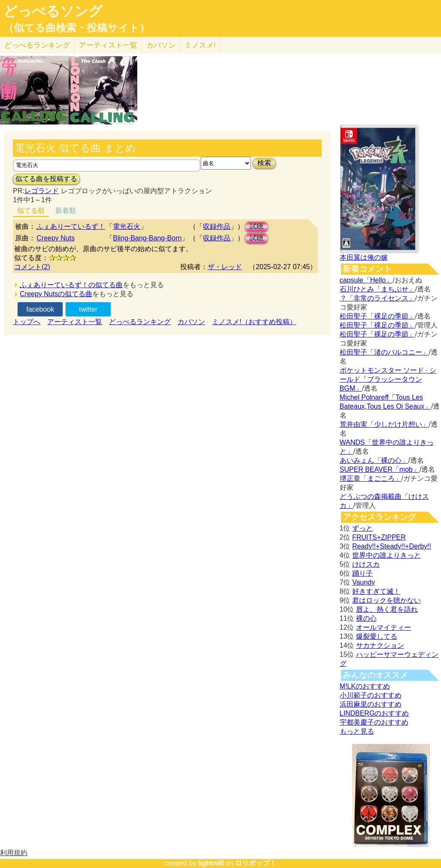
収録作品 (217, 226)
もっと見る (357, 731)
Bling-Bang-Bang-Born (147, 238)
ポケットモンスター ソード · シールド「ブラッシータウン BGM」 (388, 379)
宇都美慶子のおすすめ (374, 722)
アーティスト (108, 45)
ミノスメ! (200, 45)
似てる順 (31, 211)
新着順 (66, 211)
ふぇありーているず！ (71, 226)
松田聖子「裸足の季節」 (378, 316)
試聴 (257, 226)
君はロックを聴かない (387, 600)
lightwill (211, 863)
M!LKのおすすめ (365, 686)
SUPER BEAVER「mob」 (380, 469)
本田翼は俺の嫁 (364, 257)
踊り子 (362, 573)
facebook (40, 309)
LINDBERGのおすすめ (375, 713)
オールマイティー (384, 627)
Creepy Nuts (56, 238)
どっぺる (37, 45)
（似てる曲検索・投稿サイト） (77, 28)
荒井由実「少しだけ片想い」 (384, 424)
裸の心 (366, 618)
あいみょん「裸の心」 (374, 460)
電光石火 (127, 226)
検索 (264, 163)
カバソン (161, 45)
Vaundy (364, 582)
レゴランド (42, 191)
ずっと (362, 528)
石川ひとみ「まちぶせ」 (378, 289)
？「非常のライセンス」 (378, 298)
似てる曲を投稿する (46, 179)
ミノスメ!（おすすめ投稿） (254, 322)
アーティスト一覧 (75, 322)
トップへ (27, 322)
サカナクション (380, 645)
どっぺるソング (53, 11)
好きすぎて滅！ (376, 591)
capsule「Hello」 (366, 280)
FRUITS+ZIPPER (379, 537)
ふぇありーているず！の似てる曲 (71, 285)
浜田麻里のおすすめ (371, 704)
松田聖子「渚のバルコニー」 (384, 352)
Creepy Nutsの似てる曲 (56, 294)
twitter (88, 309)
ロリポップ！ (256, 863)
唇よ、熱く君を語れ (387, 609)
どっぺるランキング (140, 322)
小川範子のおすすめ (371, 695)
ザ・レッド (225, 267)
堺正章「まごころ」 (371, 478)
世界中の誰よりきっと (387, 555)
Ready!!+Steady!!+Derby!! (392, 546)
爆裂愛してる (377, 636)
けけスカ (366, 564)
